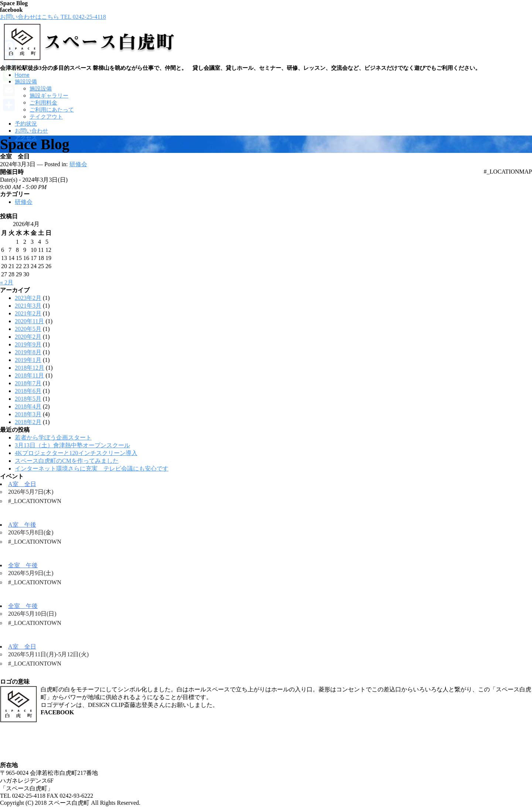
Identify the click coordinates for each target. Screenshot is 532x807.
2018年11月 (29, 375)
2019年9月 (28, 344)
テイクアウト (46, 117)
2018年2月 (28, 422)
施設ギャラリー (49, 96)
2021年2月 (28, 313)
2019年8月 (28, 352)
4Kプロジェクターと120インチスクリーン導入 (76, 453)
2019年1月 (28, 360)
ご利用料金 (43, 103)
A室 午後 (22, 525)
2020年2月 (28, 337)
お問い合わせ (31, 131)
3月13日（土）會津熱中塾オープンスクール (72, 445)
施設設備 (26, 82)
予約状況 (26, 124)
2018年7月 (28, 383)
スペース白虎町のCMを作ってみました (67, 461)
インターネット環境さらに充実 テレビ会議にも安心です (92, 469)
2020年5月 (28, 329)
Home (22, 75)
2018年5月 (28, 399)
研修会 (78, 164)
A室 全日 (22, 484)
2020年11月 (29, 321)
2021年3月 (28, 306)
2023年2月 (28, 298)
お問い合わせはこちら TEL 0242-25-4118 (53, 17)
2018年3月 (28, 414)
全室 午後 (23, 565)
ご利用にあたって (52, 110)
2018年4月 (28, 406)
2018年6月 (28, 391)
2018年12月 (30, 368)
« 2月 (7, 282)
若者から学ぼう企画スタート (53, 437)
